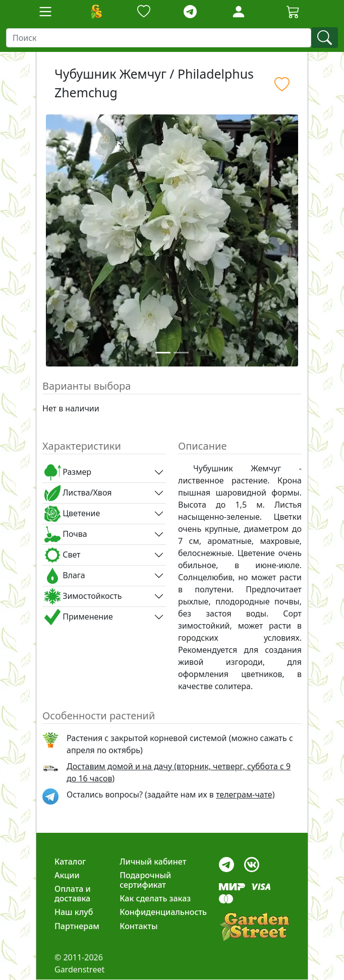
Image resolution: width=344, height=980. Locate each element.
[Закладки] (144, 12)
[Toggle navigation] (45, 12)
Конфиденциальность (163, 912)
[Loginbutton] (239, 12)
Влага (65, 576)
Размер (68, 472)
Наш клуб (74, 912)
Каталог (70, 862)
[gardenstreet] (254, 927)
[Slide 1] (163, 353)
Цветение (72, 514)
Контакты (139, 926)
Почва (66, 534)
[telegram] (190, 12)
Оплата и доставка (73, 894)
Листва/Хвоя (78, 493)
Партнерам (77, 926)
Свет (63, 555)
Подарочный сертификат (145, 880)
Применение (79, 617)
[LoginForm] (239, 11)
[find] (325, 38)
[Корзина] (293, 12)
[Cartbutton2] (293, 11)
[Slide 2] (181, 353)
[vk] (252, 862)
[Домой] (96, 12)
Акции (67, 875)
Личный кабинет (153, 862)
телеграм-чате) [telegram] (245, 794)
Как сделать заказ (155, 898)
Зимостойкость (83, 596)
